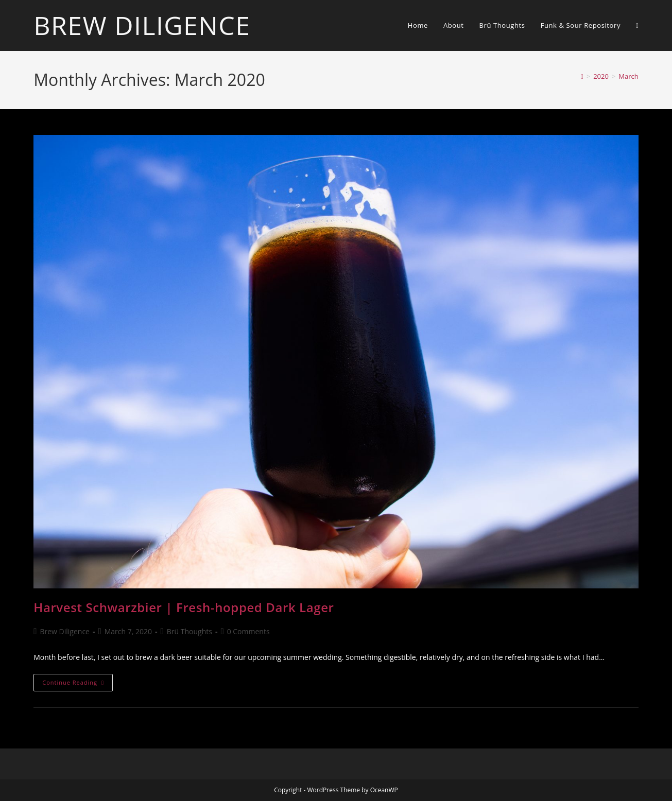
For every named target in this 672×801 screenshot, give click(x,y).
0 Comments (248, 631)
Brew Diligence (142, 25)
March (628, 76)
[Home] (582, 76)
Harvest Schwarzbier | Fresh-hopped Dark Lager (184, 607)
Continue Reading (77, 684)
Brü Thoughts (189, 631)
